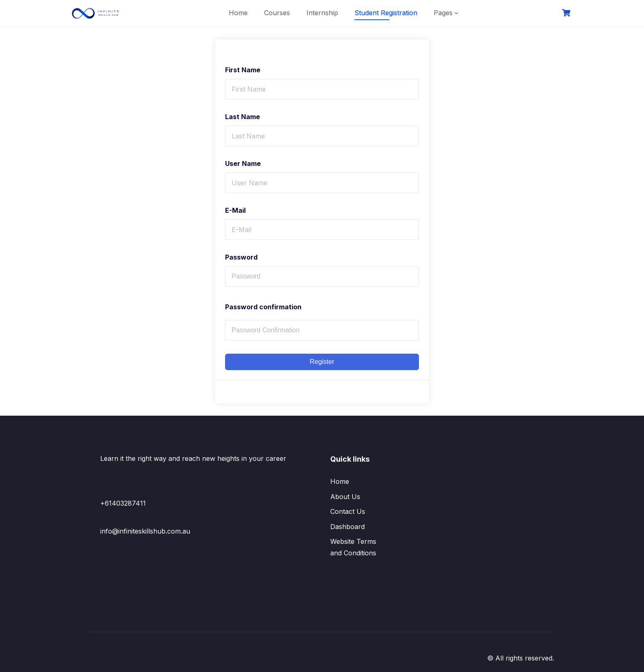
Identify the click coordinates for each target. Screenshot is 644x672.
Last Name (243, 117)
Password (241, 257)
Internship (322, 13)
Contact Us (348, 511)
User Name (243, 163)
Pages (443, 13)
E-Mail (235, 210)
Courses (277, 13)
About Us (345, 497)
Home (238, 13)
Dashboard (347, 527)
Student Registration (386, 13)
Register (322, 362)
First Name (243, 70)
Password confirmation (263, 307)
